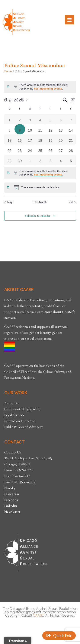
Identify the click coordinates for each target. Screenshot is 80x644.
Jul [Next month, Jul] (72, 202)
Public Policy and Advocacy (24, 427)
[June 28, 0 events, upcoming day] (71, 150)
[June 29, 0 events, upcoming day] (10, 160)
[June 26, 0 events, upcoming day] (51, 150)
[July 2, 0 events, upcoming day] (40, 160)
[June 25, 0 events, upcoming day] (40, 150)
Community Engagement (23, 409)
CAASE (38, 615)
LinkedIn (11, 506)
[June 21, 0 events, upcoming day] (71, 139)
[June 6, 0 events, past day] (61, 119)
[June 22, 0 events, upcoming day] (10, 150)
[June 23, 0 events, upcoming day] (20, 150)
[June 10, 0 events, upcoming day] (30, 129)
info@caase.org (25, 482)
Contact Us (13, 452)
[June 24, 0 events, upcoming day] (30, 150)
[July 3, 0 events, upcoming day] (51, 160)
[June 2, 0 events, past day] (20, 119)
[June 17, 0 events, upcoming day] (30, 139)
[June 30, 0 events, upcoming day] (20, 160)
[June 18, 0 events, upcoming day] (40, 139)
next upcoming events (48, 89)
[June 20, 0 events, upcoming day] (61, 139)
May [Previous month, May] (8, 202)
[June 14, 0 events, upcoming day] (71, 129)
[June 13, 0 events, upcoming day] (61, 129)
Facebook (11, 500)
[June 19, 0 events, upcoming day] (51, 139)
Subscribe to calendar (38, 216)
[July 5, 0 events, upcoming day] (71, 160)
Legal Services (14, 415)
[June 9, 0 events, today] (20, 129)
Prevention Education (20, 421)
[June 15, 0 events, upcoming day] (10, 139)
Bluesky (10, 488)
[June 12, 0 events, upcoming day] (51, 129)
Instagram (12, 494)
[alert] (40, 87)
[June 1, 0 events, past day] (10, 119)
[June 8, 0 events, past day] (10, 129)
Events (8, 71)
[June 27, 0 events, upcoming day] (61, 150)
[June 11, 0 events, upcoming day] (40, 129)
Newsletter (12, 512)
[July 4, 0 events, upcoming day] (61, 160)
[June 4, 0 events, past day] (40, 119)
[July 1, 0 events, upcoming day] (30, 160)
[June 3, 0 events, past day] (30, 119)
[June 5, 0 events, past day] (51, 119)
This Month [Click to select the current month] (40, 202)
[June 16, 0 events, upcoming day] (20, 139)
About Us (11, 403)
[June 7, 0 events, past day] (71, 119)
